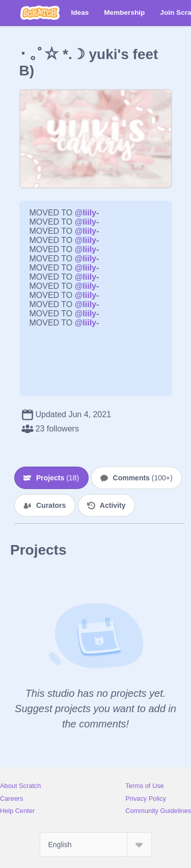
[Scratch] (40, 13)
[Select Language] (96, 845)
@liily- (87, 213)
